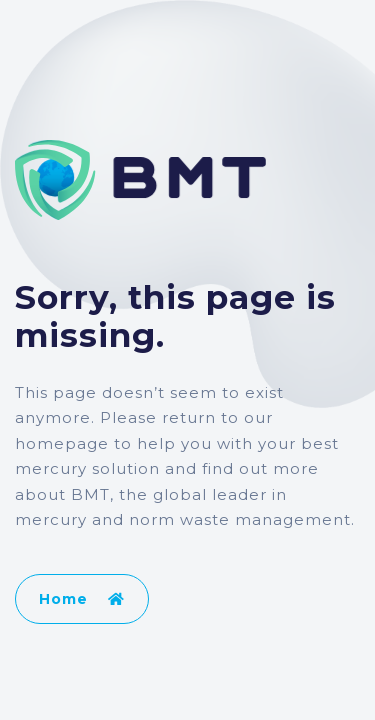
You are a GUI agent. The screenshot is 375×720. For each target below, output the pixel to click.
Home (82, 599)
